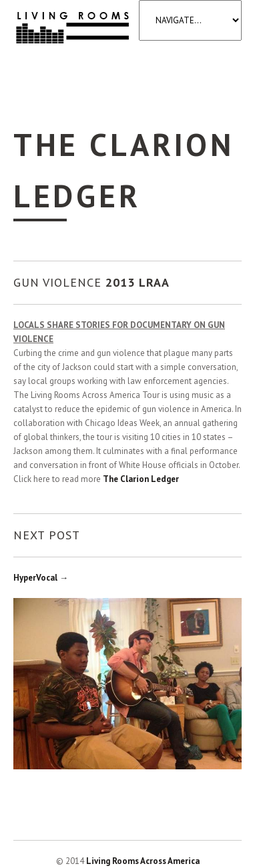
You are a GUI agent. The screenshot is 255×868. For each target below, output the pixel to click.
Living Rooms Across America (143, 861)
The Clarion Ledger (141, 479)
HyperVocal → (41, 578)
